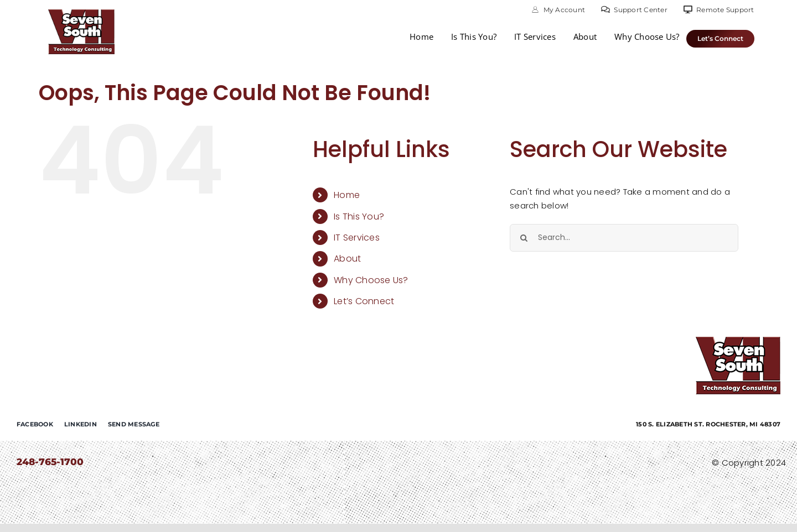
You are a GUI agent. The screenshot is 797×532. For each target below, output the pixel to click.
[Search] (524, 238)
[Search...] (624, 238)
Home (347, 195)
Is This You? (359, 217)
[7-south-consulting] (81, 14)
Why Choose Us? (371, 280)
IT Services (357, 238)
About (347, 259)
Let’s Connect (364, 301)
